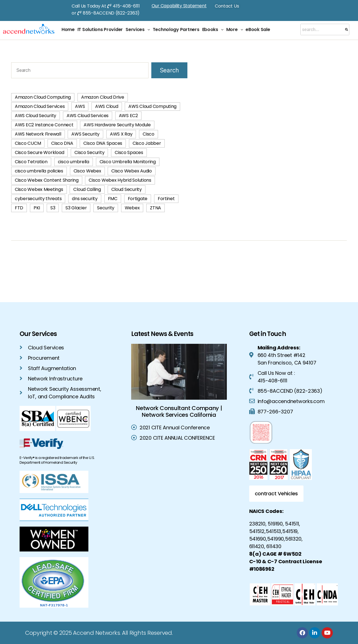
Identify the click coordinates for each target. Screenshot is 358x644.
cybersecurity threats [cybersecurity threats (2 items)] (38, 199)
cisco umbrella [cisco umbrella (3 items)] (74, 162)
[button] (138, 30)
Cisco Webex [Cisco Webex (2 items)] (87, 171)
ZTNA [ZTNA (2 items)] (156, 208)
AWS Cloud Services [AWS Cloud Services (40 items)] (88, 116)
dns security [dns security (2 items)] (85, 199)
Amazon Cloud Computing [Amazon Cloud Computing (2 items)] (43, 97)
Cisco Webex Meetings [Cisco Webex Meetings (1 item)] (39, 189)
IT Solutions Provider (100, 29)
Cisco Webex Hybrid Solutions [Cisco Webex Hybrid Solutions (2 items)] (120, 180)
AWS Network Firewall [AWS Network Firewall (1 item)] (38, 134)
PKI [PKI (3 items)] (37, 208)
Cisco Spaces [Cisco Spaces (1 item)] (129, 152)
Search (169, 70)
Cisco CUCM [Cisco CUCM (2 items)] (28, 143)
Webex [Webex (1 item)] (132, 208)
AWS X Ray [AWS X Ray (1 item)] (121, 134)
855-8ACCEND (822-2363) (111, 13)
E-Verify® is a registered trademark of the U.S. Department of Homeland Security (57, 460)
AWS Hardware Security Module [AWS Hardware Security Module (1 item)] (117, 125)
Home (68, 29)
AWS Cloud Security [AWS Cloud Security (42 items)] (36, 116)
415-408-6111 (126, 6)
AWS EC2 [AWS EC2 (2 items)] (128, 116)
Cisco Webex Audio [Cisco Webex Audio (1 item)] (131, 171)
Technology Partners (176, 29)
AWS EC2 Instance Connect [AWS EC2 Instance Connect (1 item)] (44, 125)
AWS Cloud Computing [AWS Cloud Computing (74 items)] (152, 106)
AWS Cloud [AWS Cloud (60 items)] (107, 106)
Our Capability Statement (179, 6)
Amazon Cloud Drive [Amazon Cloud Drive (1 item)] (103, 97)
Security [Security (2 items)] (106, 208)
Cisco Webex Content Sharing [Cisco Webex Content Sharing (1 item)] (47, 180)
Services (138, 29)
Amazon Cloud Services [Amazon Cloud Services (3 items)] (40, 106)
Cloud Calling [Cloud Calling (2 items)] (87, 189)
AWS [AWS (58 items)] (80, 106)
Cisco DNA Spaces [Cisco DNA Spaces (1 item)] (103, 143)
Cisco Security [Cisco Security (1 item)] (89, 152)
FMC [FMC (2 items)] (113, 199)
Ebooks (213, 29)
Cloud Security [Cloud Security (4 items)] (127, 189)
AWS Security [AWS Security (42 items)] (85, 134)
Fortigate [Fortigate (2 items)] (138, 199)
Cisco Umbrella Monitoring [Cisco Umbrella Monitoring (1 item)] (128, 162)
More (235, 29)
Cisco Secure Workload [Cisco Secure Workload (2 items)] (39, 152)
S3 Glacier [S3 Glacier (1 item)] (76, 208)
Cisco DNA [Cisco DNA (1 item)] (62, 143)
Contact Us (227, 6)
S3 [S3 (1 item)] (53, 208)
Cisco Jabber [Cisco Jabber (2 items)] (147, 143)
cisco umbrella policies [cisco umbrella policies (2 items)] (39, 171)
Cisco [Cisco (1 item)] (149, 134)
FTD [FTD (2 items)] (19, 208)
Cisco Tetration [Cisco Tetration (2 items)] (31, 162)
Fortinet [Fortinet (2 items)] (166, 199)
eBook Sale (258, 29)
